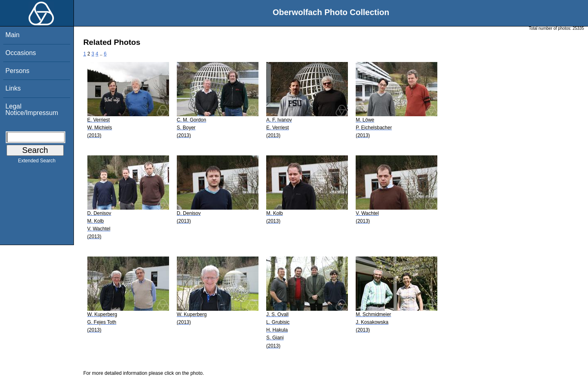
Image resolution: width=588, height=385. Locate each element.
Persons (17, 71)
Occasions (21, 53)
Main (12, 35)
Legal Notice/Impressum (32, 110)
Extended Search (37, 162)
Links (13, 88)
